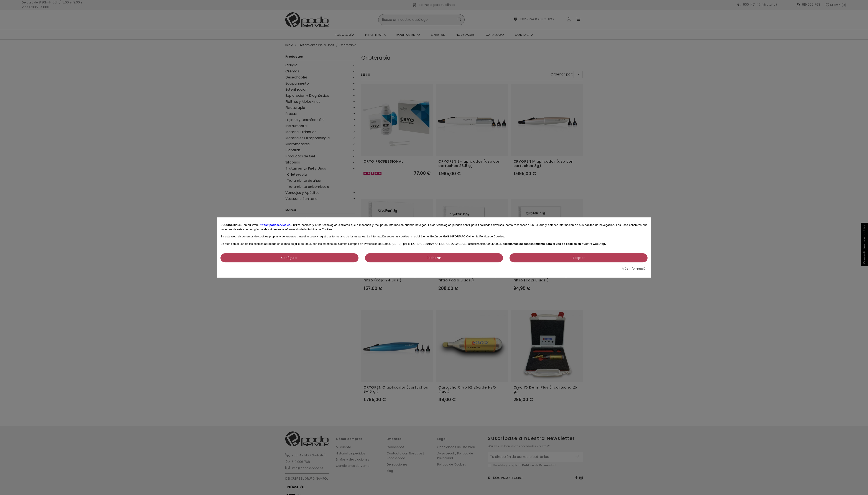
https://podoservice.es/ (275, 225)
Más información (635, 269)
